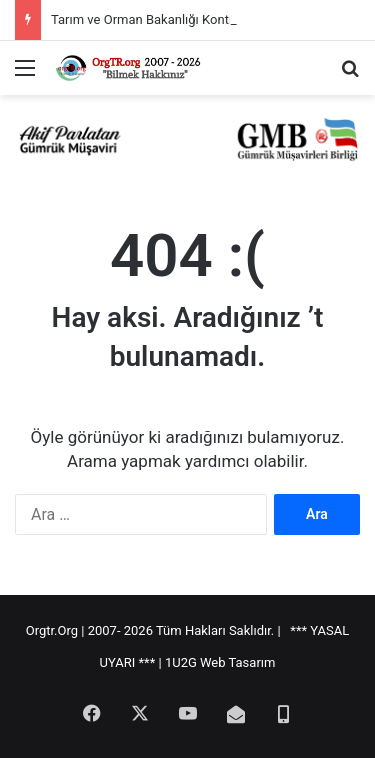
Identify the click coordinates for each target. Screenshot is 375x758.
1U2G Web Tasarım (220, 662)
